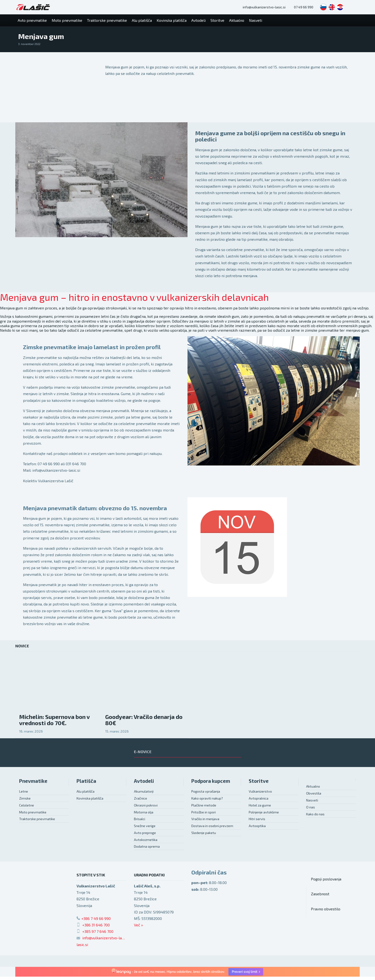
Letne (24, 791)
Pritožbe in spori (204, 812)
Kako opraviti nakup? (207, 798)
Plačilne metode (204, 805)
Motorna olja (144, 812)
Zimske (25, 798)
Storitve (259, 781)
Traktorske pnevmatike (37, 819)
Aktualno (313, 786)
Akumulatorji (144, 791)
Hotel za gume (260, 805)
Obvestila (314, 793)
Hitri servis (257, 819)
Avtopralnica (259, 798)
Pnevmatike (33, 781)
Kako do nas (315, 814)
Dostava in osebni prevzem (212, 826)
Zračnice (141, 798)
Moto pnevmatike (33, 812)
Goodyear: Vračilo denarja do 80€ (144, 720)
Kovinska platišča (90, 798)
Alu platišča (85, 791)
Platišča (86, 781)
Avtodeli (144, 781)
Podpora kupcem (211, 781)
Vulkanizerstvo (260, 791)
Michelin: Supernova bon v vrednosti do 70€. (54, 720)
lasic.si (82, 944)
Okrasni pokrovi (146, 805)
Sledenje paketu (204, 833)
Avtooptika (257, 826)
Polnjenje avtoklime (264, 812)
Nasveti (312, 800)
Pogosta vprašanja (206, 791)
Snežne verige (145, 826)
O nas (311, 807)
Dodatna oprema (147, 846)
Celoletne (27, 805)
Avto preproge (145, 833)
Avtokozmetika (146, 840)
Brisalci (140, 819)
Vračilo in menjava (205, 819)
